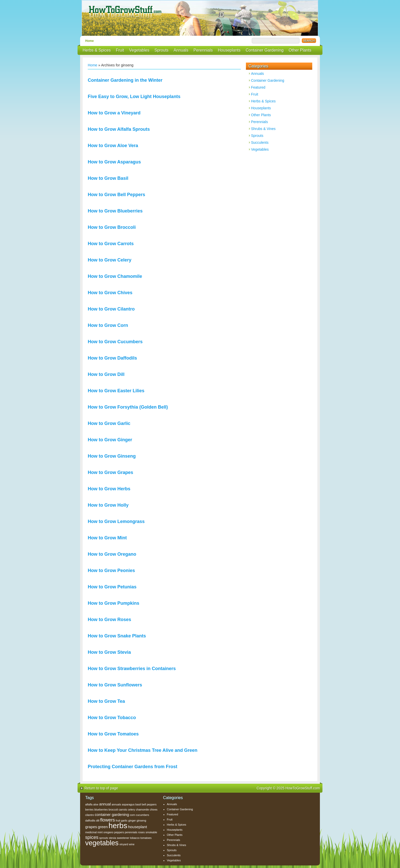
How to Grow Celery (110, 260)
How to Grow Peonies (111, 570)
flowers (108, 820)
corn (133, 815)
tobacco (135, 838)
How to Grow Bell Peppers (116, 195)
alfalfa (89, 804)
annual (105, 804)
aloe (96, 804)
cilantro (90, 815)
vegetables (102, 843)
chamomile (142, 810)
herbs (118, 825)
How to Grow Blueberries (115, 211)
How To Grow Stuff (201, 18)
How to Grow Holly (108, 505)
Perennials (203, 50)
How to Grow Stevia (109, 652)
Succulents (260, 142)
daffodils (90, 821)
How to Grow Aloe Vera (113, 146)
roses (141, 832)
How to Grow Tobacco (112, 718)
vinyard (124, 844)
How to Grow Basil (108, 178)
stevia (112, 838)
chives (154, 810)
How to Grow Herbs (109, 489)
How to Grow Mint (107, 538)
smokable (151, 832)
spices (92, 837)
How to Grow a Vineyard (114, 113)
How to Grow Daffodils (112, 358)
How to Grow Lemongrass (116, 521)
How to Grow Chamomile (115, 276)
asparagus (128, 804)
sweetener (123, 838)
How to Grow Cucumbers (115, 342)
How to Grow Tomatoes (113, 734)
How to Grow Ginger (110, 440)
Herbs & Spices (97, 50)
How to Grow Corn (108, 325)
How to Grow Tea (106, 701)
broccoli (113, 810)
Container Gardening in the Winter (125, 80)
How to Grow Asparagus (114, 162)
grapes (91, 827)
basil (138, 804)
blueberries (101, 810)
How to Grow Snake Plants (117, 636)
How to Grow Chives (110, 293)
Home (89, 41)
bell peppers (149, 804)
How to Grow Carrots (111, 244)
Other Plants (300, 50)
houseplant (137, 827)
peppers (119, 832)
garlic (124, 821)
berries (89, 810)
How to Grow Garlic (109, 423)
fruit (118, 821)
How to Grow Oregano (112, 554)
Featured (258, 87)
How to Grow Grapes (110, 472)
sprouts (104, 838)
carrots (123, 810)
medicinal (91, 832)
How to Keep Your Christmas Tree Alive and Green (143, 750)
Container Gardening (265, 50)
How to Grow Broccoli (112, 227)
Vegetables (139, 50)
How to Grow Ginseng (112, 456)
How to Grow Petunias (112, 587)
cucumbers (143, 815)
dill (98, 821)
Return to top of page (101, 788)
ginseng (141, 821)
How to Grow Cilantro (111, 309)
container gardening (112, 815)
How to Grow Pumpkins (114, 603)
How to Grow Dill (106, 374)
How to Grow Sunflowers (115, 685)
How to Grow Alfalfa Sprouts (119, 129)
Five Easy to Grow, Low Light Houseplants (134, 97)
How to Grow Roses (109, 620)
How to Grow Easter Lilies (116, 391)
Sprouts (161, 50)
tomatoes (146, 838)
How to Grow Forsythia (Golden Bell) (128, 407)
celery (131, 810)
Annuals (181, 50)
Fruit (120, 50)
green (103, 827)
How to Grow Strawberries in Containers (132, 669)
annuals (116, 804)
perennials (131, 832)
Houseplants (229, 50)
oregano (108, 832)
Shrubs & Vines (263, 129)
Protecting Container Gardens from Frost (133, 767)
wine (132, 844)
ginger (132, 821)
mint (100, 832)
